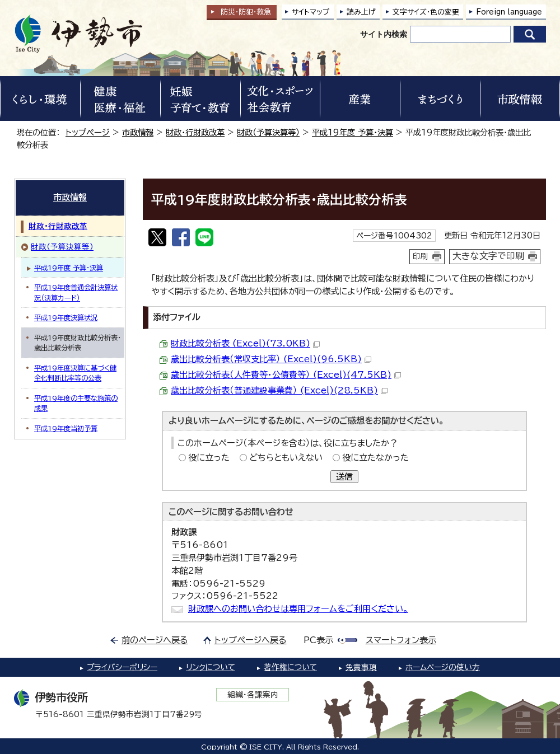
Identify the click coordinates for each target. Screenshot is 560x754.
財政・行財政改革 (195, 132)
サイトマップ (311, 12)
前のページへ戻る (155, 640)
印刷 (421, 256)
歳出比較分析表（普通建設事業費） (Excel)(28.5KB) (279, 390)
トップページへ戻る (251, 640)
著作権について (290, 667)
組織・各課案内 (253, 695)
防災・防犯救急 (246, 12)
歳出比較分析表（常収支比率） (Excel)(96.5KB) (271, 359)
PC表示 (318, 640)
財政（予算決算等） (268, 132)
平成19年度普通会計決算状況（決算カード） (76, 292)
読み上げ (361, 12)
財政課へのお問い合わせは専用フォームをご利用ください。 (298, 609)
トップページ (88, 132)
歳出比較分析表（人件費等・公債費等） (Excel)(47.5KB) (286, 375)
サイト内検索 (384, 34)
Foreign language (509, 12)
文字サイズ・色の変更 (426, 12)
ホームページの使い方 (443, 667)
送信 (344, 477)
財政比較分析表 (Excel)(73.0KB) (245, 343)
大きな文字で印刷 (488, 256)
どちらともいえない (286, 458)
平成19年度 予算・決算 (353, 132)
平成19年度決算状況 (66, 317)
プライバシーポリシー (122, 667)
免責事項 (361, 667)
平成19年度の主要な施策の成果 (76, 403)
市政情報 (138, 132)
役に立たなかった (375, 458)
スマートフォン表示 (401, 640)
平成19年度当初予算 (66, 428)
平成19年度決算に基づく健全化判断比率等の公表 (75, 373)
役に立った (209, 458)
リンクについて (211, 667)
